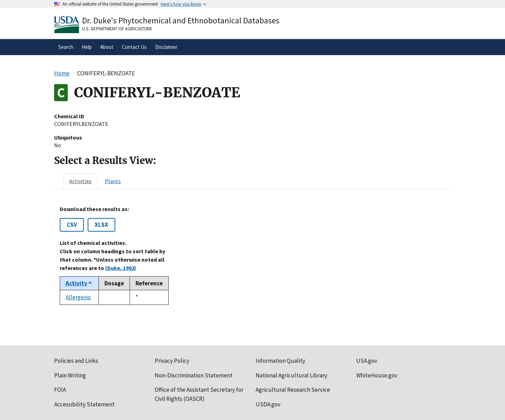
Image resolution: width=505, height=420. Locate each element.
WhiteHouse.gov (377, 375)
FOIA (60, 390)
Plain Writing (70, 375)
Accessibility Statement (84, 404)
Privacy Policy (172, 361)
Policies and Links (76, 361)
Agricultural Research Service (293, 390)
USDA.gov (268, 404)
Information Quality (280, 361)
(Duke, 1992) (121, 268)
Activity (79, 283)
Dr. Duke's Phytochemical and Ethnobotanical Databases (181, 20)
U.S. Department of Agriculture (117, 29)
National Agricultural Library (291, 375)
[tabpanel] (252, 255)
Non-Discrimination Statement (194, 375)
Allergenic (78, 297)
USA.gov (367, 361)
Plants (113, 181)
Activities (80, 181)
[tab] (80, 181)
